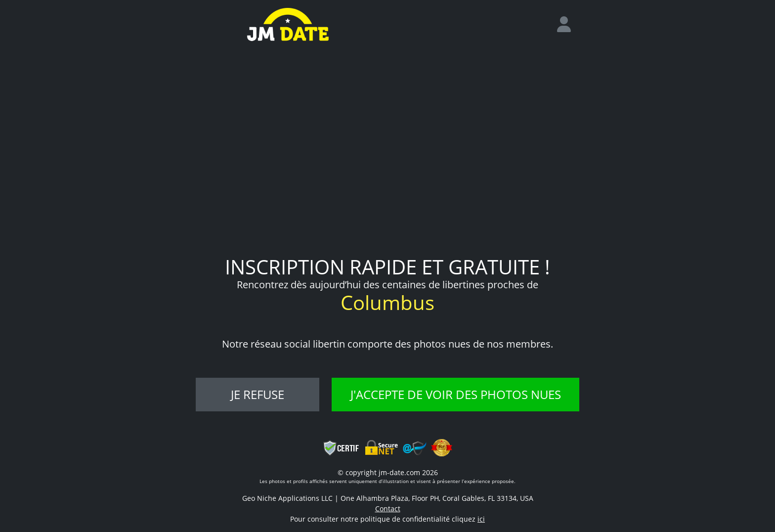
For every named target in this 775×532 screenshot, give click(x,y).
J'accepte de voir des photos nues (456, 394)
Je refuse (258, 394)
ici (481, 519)
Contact (388, 509)
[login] (568, 25)
